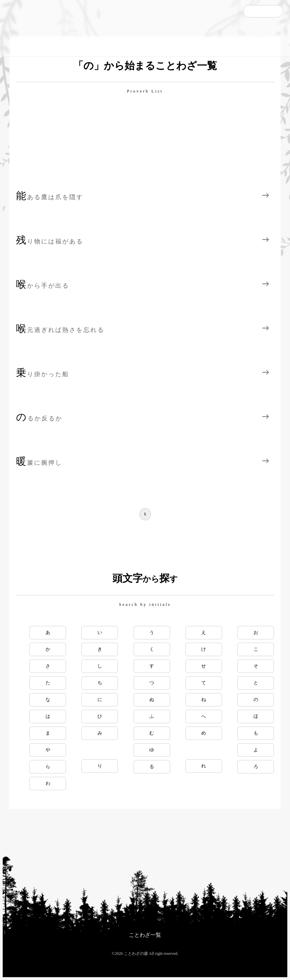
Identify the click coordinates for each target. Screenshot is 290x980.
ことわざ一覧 (145, 935)
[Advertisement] (145, 141)
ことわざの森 (37, 28)
